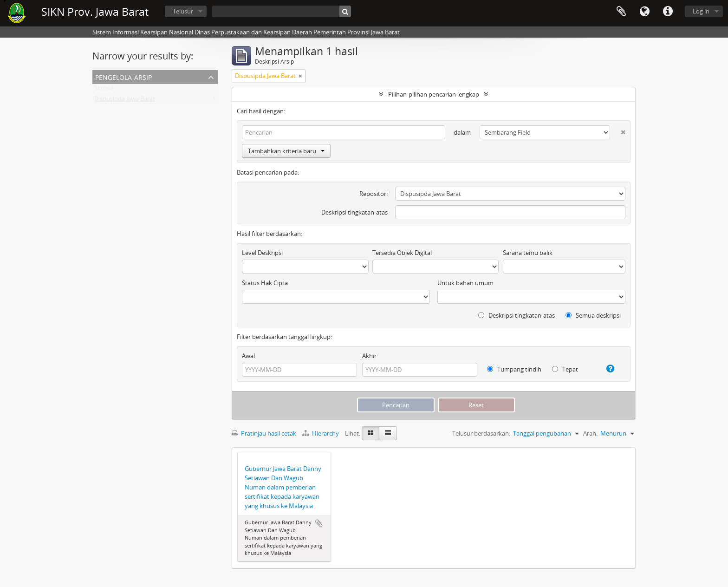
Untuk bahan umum (465, 283)
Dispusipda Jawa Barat (125, 101)
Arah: (590, 433)
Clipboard (621, 12)
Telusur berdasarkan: (481, 433)
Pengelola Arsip (123, 76)
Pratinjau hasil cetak (264, 433)
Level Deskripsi (262, 253)
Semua (104, 90)
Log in (701, 11)
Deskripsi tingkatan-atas (354, 212)
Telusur (183, 11)
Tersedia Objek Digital (402, 253)
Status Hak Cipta (265, 283)
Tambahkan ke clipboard (319, 523)
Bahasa (644, 12)
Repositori (374, 194)
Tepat (565, 369)
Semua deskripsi (593, 315)
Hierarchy (321, 433)
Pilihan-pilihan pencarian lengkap (434, 94)
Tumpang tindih (514, 369)
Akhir (369, 356)
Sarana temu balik (528, 253)
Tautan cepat (668, 12)
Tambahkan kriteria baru (286, 151)
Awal (248, 356)
